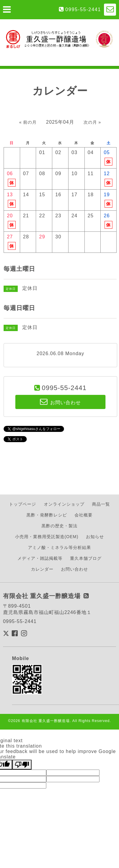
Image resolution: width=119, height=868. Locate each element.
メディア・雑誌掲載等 (40, 558)
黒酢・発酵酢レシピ (47, 515)
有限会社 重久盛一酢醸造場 (46, 721)
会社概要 (84, 515)
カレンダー (42, 569)
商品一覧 (101, 504)
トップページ (23, 504)
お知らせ (95, 537)
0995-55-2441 (83, 9)
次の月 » (92, 122)
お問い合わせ (75, 569)
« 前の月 (28, 122)
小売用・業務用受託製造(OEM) (47, 537)
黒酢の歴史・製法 (59, 526)
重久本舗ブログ (86, 558)
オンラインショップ (64, 504)
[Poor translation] (22, 765)
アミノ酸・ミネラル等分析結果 (59, 547)
